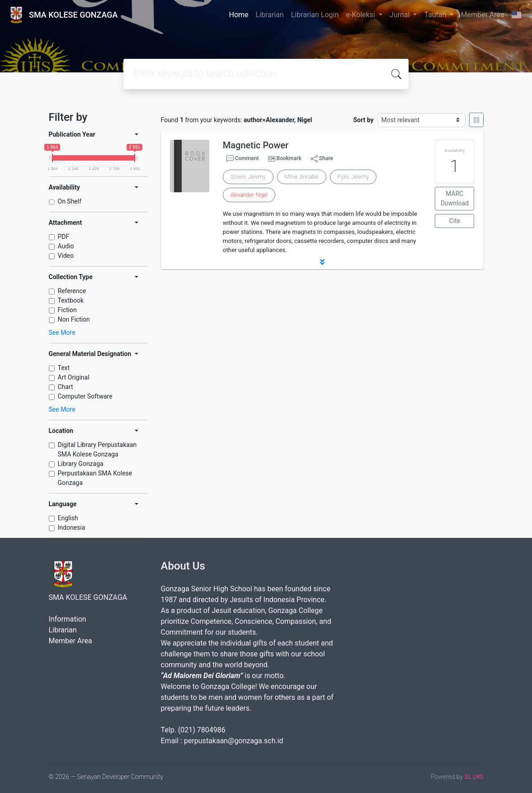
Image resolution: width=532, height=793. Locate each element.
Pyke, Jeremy (353, 177)
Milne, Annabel (302, 177)
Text (64, 368)
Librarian (270, 15)
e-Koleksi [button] (361, 15)
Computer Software (85, 396)
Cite (455, 221)
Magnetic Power (256, 145)
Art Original (74, 377)
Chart (66, 387)
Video (66, 256)
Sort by (363, 120)
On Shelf (70, 201)
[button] (322, 262)
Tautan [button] (436, 15)
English (68, 518)
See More (62, 332)
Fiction (67, 310)
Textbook (71, 300)
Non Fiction (74, 319)
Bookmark (289, 158)
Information (68, 619)
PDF (64, 237)
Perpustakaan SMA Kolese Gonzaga (95, 478)
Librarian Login (315, 15)
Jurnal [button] (400, 15)
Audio (66, 246)
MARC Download (455, 198)
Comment (243, 159)
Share (322, 159)
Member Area (482, 15)
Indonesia (72, 527)
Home (239, 15)
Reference (72, 291)
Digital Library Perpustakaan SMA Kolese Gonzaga (97, 449)
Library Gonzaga (81, 464)
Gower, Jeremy (248, 177)
